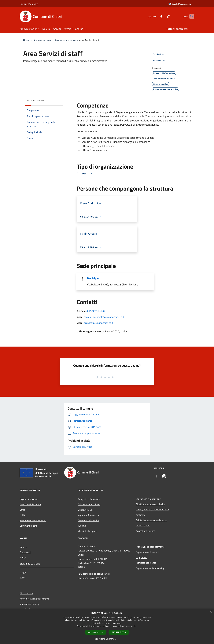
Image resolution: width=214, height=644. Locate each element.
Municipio (93, 278)
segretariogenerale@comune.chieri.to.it (104, 317)
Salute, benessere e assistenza (151, 520)
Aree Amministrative (30, 504)
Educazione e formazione (148, 499)
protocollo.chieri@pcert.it (96, 574)
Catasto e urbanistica (88, 520)
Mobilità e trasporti (87, 531)
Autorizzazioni (143, 526)
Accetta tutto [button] (96, 632)
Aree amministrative (65, 40)
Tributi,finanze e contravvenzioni (152, 510)
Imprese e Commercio (89, 515)
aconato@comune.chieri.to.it (98, 323)
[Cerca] (191, 16)
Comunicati (25, 552)
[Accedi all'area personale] (180, 4)
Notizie (23, 547)
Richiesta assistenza (146, 563)
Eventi (23, 578)
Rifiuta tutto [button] (119, 632)
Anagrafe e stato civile (89, 499)
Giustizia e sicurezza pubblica (150, 504)
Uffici (22, 510)
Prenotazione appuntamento (150, 547)
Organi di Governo (29, 499)
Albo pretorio (26, 593)
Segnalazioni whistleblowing (150, 568)
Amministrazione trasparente (34, 599)
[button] (107, 639)
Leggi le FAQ (142, 557)
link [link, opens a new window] (136, 626)
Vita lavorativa (85, 510)
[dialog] (107, 626)
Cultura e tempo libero (89, 504)
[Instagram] (164, 16)
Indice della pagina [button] (35, 101)
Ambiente (141, 515)
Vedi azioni (159, 61)
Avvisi (23, 558)
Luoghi (23, 572)
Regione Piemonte (29, 4)
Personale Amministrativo (33, 520)
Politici (23, 515)
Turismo (82, 526)
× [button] (211, 612)
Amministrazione (42, 40)
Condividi (159, 54)
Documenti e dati (28, 526)
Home (26, 40)
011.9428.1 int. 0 (96, 311)
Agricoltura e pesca (145, 531)
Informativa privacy (29, 604)
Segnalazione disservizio (148, 552)
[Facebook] (157, 16)
